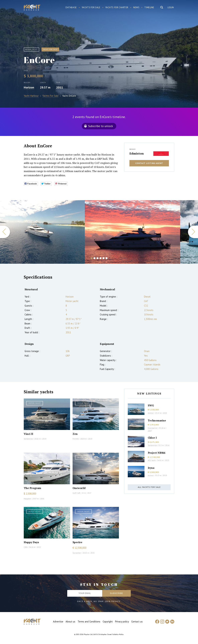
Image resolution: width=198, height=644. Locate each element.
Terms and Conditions (89, 622)
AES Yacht (152, 460)
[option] (132, 232)
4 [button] (101, 258)
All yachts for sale (149, 487)
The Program (32, 488)
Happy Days (31, 542)
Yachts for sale (91, 7)
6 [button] (107, 258)
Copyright (108, 622)
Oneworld (79, 488)
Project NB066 (157, 453)
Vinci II (28, 434)
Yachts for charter (117, 7)
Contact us (137, 622)
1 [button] (91, 258)
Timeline (149, 7)
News (136, 7)
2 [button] (94, 258)
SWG (151, 405)
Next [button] (193, 232)
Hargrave (27, 499)
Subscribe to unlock (101, 126)
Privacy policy (122, 622)
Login (171, 7)
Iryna (151, 468)
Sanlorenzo (28, 439)
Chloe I (152, 438)
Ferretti (76, 439)
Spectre (77, 542)
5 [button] (104, 258)
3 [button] (97, 258)
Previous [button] (5, 232)
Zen (75, 434)
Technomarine (157, 420)
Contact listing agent (149, 163)
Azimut (151, 413)
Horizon (29, 87)
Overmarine (153, 428)
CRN (26, 547)
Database (71, 7)
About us (70, 622)
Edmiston (137, 153)
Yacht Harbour (32, 8)
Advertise (58, 622)
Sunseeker (77, 553)
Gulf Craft (76, 493)
